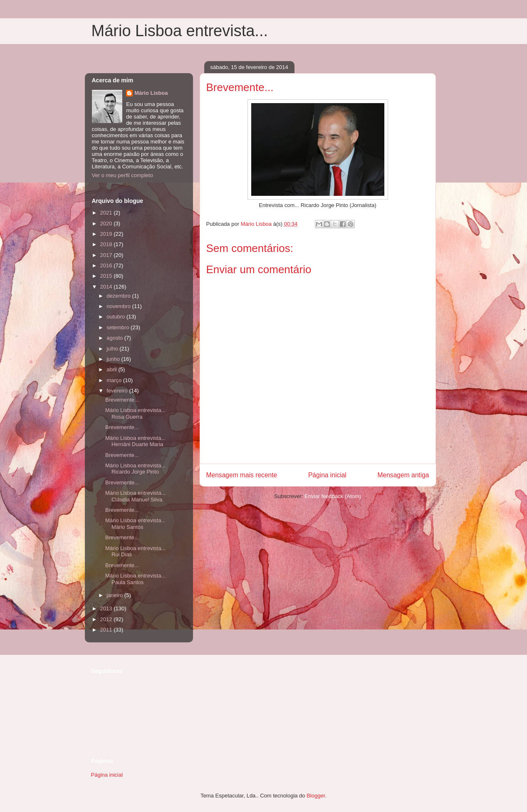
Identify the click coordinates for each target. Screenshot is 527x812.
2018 (107, 244)
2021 (107, 213)
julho (113, 349)
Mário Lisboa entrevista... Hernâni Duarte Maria (135, 441)
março (115, 380)
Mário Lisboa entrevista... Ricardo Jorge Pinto (135, 469)
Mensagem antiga (403, 475)
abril (112, 369)
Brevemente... (122, 400)
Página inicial (327, 475)
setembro (119, 327)
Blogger (316, 796)
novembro (119, 306)
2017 (107, 255)
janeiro (115, 595)
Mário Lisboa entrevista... (180, 31)
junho (114, 359)
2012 (107, 619)
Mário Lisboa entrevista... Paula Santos (135, 579)
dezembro (119, 296)
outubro (116, 317)
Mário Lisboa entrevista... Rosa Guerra (135, 413)
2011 (107, 630)
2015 (107, 276)
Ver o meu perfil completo (122, 175)
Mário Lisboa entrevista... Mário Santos (135, 524)
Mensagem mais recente (242, 475)
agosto (115, 338)
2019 (107, 234)
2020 (107, 223)
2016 (107, 265)
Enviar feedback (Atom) (333, 496)
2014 (107, 287)
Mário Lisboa (151, 93)
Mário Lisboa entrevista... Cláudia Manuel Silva (135, 496)
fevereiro (118, 391)
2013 (107, 608)
